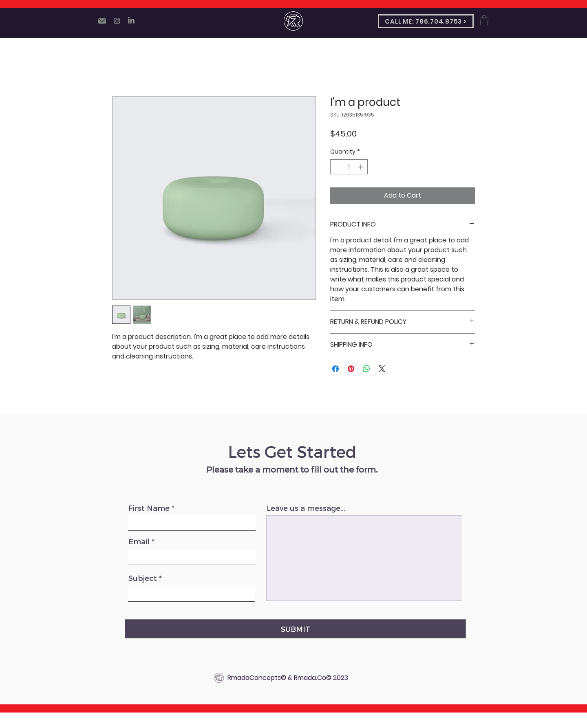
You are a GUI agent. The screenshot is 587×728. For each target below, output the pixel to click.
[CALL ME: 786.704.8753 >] (426, 21)
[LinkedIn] (131, 21)
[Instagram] (117, 21)
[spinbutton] (349, 167)
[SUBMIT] (295, 629)
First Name (149, 508)
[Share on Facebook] (335, 369)
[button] (484, 20)
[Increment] (361, 167)
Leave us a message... (306, 508)
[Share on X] (382, 369)
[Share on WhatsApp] (366, 369)
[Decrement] (337, 167)
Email (139, 541)
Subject (143, 578)
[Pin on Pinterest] (351, 369)
